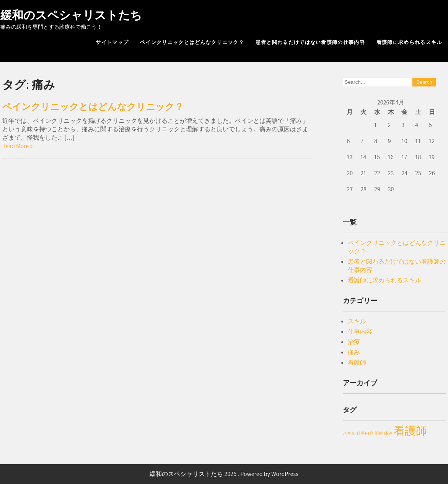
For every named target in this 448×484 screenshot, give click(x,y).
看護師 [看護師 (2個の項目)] (410, 430)
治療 (354, 342)
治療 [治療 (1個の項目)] (379, 433)
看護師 (357, 363)
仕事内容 (360, 332)
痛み (354, 352)
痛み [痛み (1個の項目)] (388, 433)
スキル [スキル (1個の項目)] (349, 433)
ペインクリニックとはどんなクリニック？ (192, 42)
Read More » (18, 146)
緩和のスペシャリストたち (71, 15)
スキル (357, 321)
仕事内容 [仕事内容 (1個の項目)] (365, 433)
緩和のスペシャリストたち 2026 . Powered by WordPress (224, 474)
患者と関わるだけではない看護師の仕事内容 (310, 42)
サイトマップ (112, 42)
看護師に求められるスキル (409, 42)
